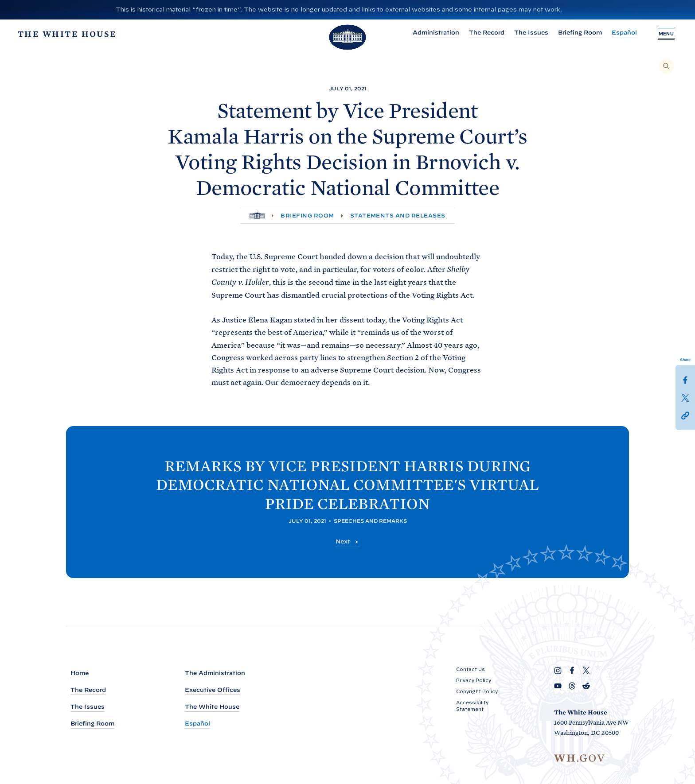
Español (623, 33)
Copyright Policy (477, 691)
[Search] (666, 66)
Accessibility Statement (472, 706)
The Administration (215, 673)
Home (80, 673)
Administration (435, 33)
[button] (685, 415)
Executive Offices (213, 690)
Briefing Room (579, 33)
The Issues (530, 33)
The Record (485, 33)
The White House (212, 707)
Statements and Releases (398, 215)
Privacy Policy (474, 680)
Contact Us (470, 669)
